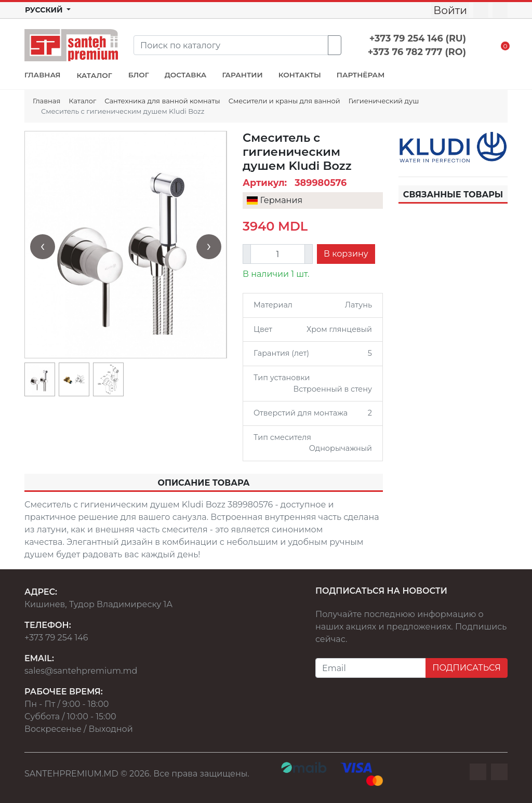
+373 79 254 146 (56, 638)
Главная (46, 101)
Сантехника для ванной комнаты (162, 101)
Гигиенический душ (384, 101)
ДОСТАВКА (186, 75)
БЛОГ (139, 75)
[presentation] (43, 247)
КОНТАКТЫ (300, 75)
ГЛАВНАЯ (42, 75)
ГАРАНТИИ (242, 75)
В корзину (346, 254)
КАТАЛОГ (94, 75)
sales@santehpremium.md (81, 671)
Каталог (82, 101)
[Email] (371, 668)
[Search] (231, 45)
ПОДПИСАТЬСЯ (467, 668)
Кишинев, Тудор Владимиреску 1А (98, 604)
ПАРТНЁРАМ (361, 75)
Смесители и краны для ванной (284, 101)
